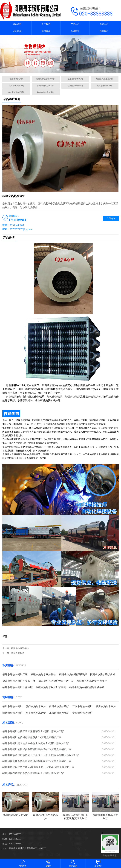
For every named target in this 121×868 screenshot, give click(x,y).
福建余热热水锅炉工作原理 (17, 687)
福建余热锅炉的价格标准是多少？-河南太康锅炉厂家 (32, 737)
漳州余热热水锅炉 (12, 713)
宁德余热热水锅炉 (82, 713)
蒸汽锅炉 (28, 400)
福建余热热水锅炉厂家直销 (51, 687)
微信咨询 (73, 863)
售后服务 (46, 31)
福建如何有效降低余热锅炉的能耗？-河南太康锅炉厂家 (33, 773)
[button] (58, 70)
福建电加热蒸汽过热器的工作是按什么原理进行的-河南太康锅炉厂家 (41, 755)
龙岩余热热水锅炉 (59, 713)
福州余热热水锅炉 (12, 706)
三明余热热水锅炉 (82, 706)
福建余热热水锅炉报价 (43, 674)
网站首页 (17, 24)
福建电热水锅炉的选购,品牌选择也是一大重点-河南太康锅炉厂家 (38, 767)
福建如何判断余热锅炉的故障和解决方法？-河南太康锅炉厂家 (37, 761)
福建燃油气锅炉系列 (46, 86)
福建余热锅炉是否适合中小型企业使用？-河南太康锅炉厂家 (36, 743)
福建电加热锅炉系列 (16, 92)
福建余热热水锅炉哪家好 (73, 674)
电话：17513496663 (12, 839)
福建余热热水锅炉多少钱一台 (19, 681)
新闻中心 (104, 24)
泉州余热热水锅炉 (106, 706)
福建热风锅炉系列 (75, 86)
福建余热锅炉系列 (104, 86)
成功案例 (17, 31)
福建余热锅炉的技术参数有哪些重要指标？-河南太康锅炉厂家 (37, 749)
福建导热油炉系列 (16, 86)
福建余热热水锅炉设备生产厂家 (56, 681)
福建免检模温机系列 (46, 92)
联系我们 (104, 31)
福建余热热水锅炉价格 (103, 674)
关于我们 (46, 24)
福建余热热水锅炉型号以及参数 (87, 687)
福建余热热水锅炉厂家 (15, 674)
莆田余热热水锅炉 (59, 706)
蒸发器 (93, 420)
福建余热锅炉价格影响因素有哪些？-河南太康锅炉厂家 (33, 731)
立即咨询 (111, 218)
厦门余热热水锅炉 (36, 706)
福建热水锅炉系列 (75, 79)
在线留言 (75, 31)
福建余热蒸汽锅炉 (20, 648)
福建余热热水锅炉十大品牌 (92, 681)
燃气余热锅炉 (55, 397)
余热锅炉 (11, 397)
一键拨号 (48, 863)
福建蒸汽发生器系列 (104, 79)
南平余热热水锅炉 (36, 713)
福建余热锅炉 (18, 653)
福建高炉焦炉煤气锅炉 (46, 79)
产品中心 (75, 24)
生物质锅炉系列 (16, 79)
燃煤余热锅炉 (73, 397)
